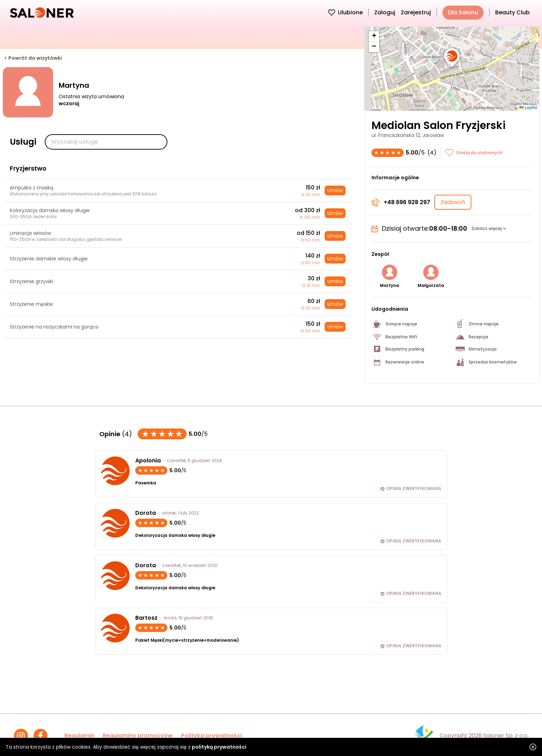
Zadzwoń (453, 202)
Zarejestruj (416, 12)
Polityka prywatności (211, 736)
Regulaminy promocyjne (138, 736)
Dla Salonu (463, 12)
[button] (452, 58)
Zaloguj (385, 12)
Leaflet (528, 108)
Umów (335, 190)
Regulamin (79, 736)
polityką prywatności (219, 747)
